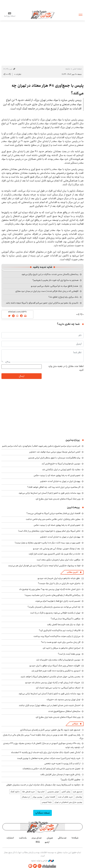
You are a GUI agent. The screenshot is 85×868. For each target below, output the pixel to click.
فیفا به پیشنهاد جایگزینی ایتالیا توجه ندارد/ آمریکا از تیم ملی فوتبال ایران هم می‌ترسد (44, 566)
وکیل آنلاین (66, 792)
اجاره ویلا (41, 792)
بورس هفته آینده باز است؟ (69, 654)
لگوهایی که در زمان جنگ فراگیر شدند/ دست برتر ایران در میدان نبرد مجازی (47, 291)
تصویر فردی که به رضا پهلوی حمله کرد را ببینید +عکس (57, 475)
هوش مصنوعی (53, 792)
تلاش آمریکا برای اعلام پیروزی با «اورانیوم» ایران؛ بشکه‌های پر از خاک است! (49, 531)
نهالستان (79, 797)
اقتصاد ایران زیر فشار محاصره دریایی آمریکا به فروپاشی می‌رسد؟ (53, 513)
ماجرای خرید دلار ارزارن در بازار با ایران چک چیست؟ (59, 583)
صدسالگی (62, 838)
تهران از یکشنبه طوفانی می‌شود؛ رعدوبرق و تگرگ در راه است (55, 613)
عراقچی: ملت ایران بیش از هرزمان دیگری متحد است (59, 560)
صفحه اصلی (77, 69)
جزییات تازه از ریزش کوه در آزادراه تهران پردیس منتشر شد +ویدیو (53, 682)
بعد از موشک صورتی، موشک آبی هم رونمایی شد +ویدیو (57, 549)
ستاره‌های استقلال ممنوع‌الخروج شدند (64, 711)
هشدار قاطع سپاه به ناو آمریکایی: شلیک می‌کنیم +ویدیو (55, 286)
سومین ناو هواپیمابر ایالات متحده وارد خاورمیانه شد (58, 660)
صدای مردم (37, 838)
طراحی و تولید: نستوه (42, 861)
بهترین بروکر (38, 797)
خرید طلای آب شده (65, 797)
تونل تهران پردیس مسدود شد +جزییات (63, 699)
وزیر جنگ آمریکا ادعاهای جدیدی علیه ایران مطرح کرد (58, 499)
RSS (38, 842)
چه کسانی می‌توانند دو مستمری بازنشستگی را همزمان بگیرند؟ (54, 607)
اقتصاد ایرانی (50, 797)
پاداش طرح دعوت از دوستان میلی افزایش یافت (60, 774)
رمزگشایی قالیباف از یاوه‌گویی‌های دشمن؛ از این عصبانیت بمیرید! (53, 595)
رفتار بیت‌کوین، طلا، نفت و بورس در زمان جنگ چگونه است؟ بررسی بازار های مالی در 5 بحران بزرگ (43, 736)
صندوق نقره (78, 792)
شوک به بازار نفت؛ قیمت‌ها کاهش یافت (64, 625)
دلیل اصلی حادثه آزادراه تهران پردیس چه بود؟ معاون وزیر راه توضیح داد (50, 589)
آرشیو (47, 842)
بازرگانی (75, 724)
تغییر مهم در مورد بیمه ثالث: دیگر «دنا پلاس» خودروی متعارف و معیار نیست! (48, 543)
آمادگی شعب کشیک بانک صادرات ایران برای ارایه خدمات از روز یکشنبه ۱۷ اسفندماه (46, 752)
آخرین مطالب (72, 572)
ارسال (22, 376)
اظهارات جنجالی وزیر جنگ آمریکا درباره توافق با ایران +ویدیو (55, 666)
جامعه (68, 69)
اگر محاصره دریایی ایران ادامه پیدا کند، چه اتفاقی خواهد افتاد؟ (54, 487)
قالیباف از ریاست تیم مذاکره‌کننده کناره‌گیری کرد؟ (60, 630)
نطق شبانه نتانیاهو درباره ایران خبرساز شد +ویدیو (59, 578)
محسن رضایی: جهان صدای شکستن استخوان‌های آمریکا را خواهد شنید (50, 677)
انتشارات (10, 838)
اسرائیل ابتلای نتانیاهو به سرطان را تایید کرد (61, 648)
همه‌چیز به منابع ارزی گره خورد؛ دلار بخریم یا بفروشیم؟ (55, 280)
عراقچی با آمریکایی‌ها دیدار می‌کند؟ (66, 619)
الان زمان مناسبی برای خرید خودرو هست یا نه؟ (61, 642)
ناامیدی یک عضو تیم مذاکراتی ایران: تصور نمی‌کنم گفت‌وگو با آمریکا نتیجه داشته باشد (42, 303)
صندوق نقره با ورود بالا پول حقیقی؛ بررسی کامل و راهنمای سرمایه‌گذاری (50, 730)
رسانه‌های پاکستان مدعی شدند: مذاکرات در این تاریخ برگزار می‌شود (50, 274)
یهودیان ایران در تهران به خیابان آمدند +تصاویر (60, 481)
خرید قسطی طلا (29, 792)
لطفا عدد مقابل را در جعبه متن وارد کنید (66, 368)
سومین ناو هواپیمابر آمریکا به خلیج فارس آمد (61, 464)
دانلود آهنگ (15, 792)
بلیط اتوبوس (47, 802)
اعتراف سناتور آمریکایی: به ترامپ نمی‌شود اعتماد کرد (58, 688)
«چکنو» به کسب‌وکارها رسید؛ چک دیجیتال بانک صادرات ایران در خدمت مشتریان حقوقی (43, 785)
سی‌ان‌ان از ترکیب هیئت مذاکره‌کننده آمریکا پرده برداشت (57, 636)
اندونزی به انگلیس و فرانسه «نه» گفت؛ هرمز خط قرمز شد (56, 671)
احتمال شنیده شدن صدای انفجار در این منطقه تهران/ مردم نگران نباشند (50, 705)
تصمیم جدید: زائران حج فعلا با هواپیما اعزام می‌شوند (58, 601)
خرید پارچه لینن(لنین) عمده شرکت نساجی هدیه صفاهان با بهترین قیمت (49, 758)
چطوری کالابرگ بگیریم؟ (70, 780)
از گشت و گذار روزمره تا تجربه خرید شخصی (62, 763)
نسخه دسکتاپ (42, 813)
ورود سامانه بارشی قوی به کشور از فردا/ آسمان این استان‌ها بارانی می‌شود (50, 493)
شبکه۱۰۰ (75, 838)
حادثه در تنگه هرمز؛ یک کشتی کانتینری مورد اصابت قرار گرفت (55, 554)
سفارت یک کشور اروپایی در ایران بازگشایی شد (61, 469)
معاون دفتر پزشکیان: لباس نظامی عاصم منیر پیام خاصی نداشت (53, 519)
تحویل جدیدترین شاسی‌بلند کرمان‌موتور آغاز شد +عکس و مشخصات (51, 769)
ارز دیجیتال (26, 797)
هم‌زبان (50, 838)
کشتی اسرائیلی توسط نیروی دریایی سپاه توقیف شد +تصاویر (55, 452)
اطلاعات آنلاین (43, 15)
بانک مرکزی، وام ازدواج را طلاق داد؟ (63, 297)
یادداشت (23, 838)
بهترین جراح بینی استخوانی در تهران (68, 802)
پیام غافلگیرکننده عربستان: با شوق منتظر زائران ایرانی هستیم (54, 458)
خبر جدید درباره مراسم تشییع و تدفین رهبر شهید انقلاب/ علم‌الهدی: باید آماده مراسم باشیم (41, 446)
